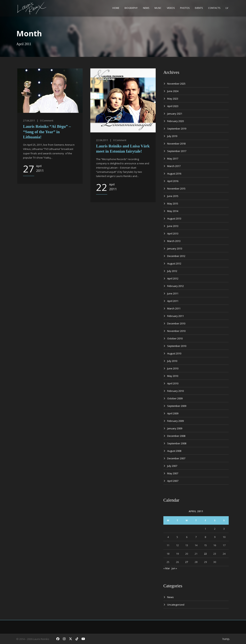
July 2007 (172, 466)
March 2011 (174, 308)
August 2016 (174, 174)
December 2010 (176, 323)
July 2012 (172, 271)
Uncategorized (176, 605)
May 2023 (173, 99)
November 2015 (176, 189)
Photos (185, 8)
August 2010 (174, 353)
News (146, 8)
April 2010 (173, 383)
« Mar (167, 568)
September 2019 (177, 129)
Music (158, 8)
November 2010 (176, 331)
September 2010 (177, 346)
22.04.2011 (102, 140)
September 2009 (177, 406)
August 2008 (174, 451)
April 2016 (173, 181)
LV (227, 8)
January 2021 (175, 114)
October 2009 (175, 398)
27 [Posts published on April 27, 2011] (187, 562)
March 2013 (174, 241)
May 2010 (173, 376)
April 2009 (173, 413)
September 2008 (177, 443)
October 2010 (175, 338)
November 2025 (176, 84)
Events (199, 8)
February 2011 (175, 316)
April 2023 (173, 106)
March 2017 (174, 166)
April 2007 (173, 481)
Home (116, 8)
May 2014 (173, 211)
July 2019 (172, 136)
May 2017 (173, 159)
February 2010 (175, 391)
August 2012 (174, 263)
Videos (171, 8)
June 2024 (173, 91)
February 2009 (175, 421)
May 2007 (173, 473)
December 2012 (176, 256)
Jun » (174, 568)
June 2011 (173, 293)
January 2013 (175, 248)
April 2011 (173, 301)
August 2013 (174, 219)
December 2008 (176, 436)
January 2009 (175, 428)
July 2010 (172, 361)
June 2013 (173, 226)
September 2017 (177, 151)
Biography (131, 8)
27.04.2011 (29, 120)
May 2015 (173, 204)
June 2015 (173, 196)
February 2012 (175, 286)
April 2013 (173, 234)
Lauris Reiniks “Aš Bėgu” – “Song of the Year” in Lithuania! (47, 132)
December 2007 (176, 458)
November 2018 (176, 144)
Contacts (214, 8)
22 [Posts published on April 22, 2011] (205, 554)
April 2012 (173, 278)
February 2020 (175, 121)
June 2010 (173, 368)
